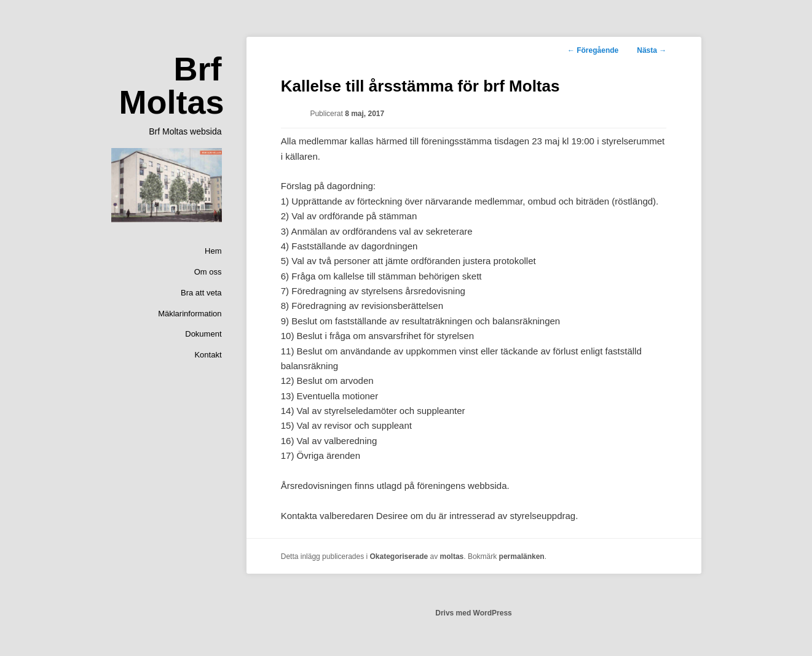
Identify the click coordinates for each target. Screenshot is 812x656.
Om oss (208, 272)
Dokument (203, 334)
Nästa (652, 50)
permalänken (522, 556)
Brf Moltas (171, 85)
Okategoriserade (399, 556)
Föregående (593, 50)
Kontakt (208, 355)
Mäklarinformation (190, 314)
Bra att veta (201, 293)
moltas (452, 556)
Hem (213, 251)
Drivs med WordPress (474, 613)
